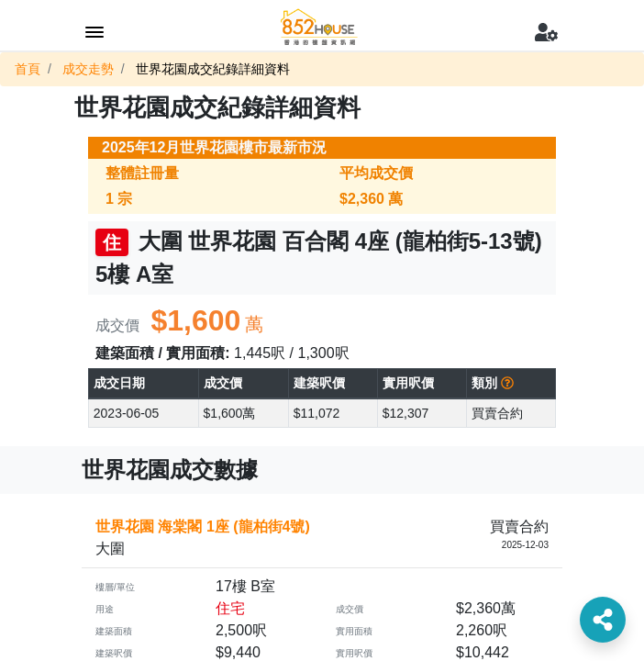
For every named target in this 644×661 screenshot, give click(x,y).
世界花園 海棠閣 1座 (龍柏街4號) (203, 527)
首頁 (28, 69)
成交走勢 (88, 69)
